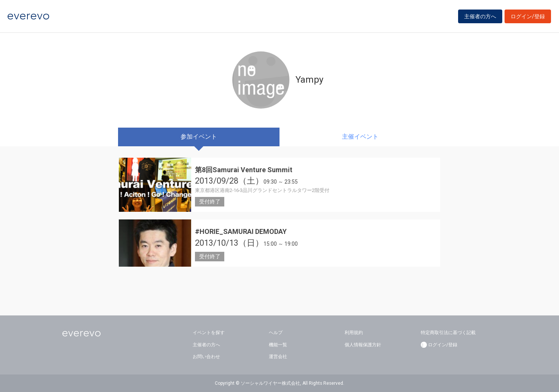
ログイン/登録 (528, 16)
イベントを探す (209, 333)
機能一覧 (278, 345)
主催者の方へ (480, 16)
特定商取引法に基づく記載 (448, 333)
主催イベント (360, 137)
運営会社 (278, 357)
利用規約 (354, 333)
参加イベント (199, 137)
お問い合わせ (206, 357)
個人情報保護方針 (363, 345)
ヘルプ (276, 333)
